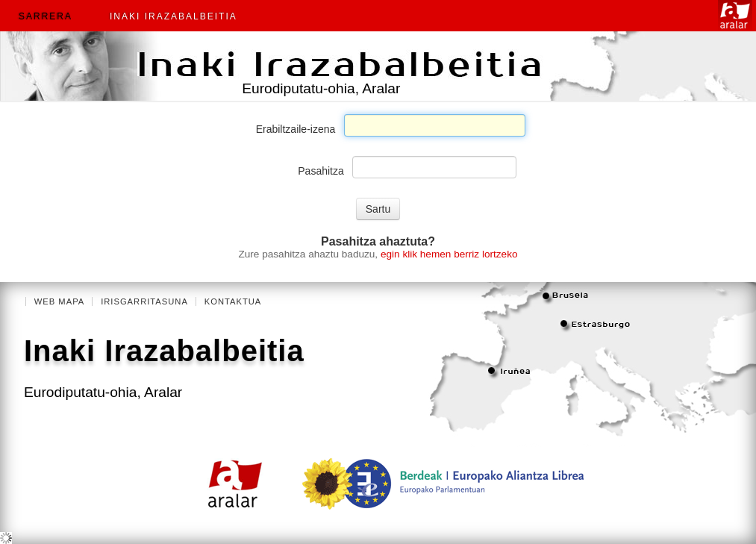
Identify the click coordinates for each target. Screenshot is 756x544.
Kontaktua (233, 301)
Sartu (378, 209)
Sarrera (46, 16)
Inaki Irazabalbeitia (174, 16)
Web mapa (59, 301)
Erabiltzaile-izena (296, 129)
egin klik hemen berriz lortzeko (449, 254)
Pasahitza (321, 171)
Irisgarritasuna (144, 301)
